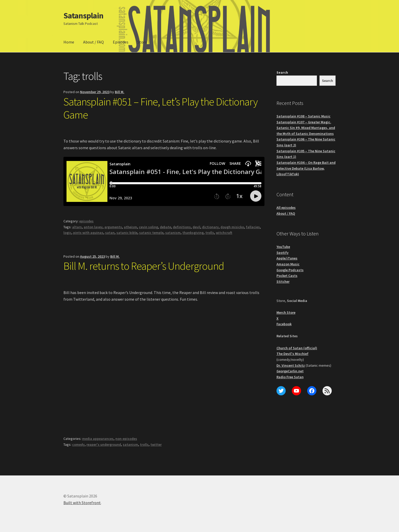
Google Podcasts (290, 270)
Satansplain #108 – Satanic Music (303, 116)
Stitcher (283, 281)
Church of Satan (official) (297, 348)
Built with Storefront (82, 503)
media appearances (98, 439)
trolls (210, 233)
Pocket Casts (287, 276)
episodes (86, 221)
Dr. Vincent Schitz (291, 365)
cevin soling (148, 227)
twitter (156, 444)
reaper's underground (104, 444)
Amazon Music (288, 264)
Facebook (284, 324)
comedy (78, 444)
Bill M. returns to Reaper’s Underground (144, 266)
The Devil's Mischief (292, 354)
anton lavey (93, 227)
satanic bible (127, 233)
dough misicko (232, 227)
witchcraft (224, 233)
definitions (182, 227)
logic (67, 233)
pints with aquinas (88, 233)
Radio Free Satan (290, 377)
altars (77, 227)
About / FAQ (93, 42)
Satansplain (83, 16)
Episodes (121, 42)
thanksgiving (193, 233)
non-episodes (126, 439)
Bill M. (120, 92)
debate (165, 227)
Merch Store (286, 312)
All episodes (286, 208)
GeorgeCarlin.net (290, 371)
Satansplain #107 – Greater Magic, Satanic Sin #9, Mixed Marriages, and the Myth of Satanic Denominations (306, 128)
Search (282, 72)
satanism (173, 233)
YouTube (283, 247)
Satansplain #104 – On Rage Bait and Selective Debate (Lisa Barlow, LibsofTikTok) (306, 168)
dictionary (210, 227)
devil (196, 227)
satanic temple (151, 233)
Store (142, 42)
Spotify (282, 253)
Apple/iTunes (287, 258)
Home (69, 42)
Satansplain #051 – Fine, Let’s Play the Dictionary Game (160, 108)
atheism (130, 227)
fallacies (253, 227)
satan (110, 233)
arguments (113, 227)
